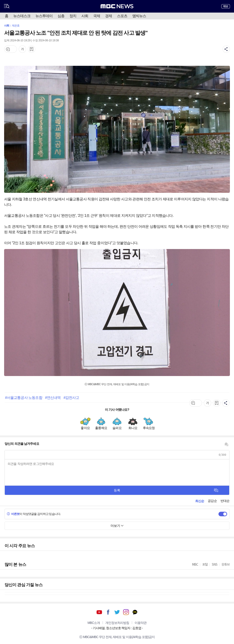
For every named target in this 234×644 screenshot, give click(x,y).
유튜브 (99, 612)
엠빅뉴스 (139, 16)
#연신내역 (53, 398)
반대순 (225, 501)
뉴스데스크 (22, 16)
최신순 (200, 501)
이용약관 (141, 623)
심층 (61, 16)
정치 (73, 16)
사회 (85, 16)
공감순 (212, 501)
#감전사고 (71, 398)
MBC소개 (94, 623)
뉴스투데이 (44, 16)
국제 (97, 16)
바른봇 (13, 514)
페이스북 (108, 612)
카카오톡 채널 (135, 612)
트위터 (117, 612)
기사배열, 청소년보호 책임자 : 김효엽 (117, 628)
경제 (109, 16)
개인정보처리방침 (117, 623)
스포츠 (122, 16)
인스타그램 (126, 612)
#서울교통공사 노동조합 (24, 398)
